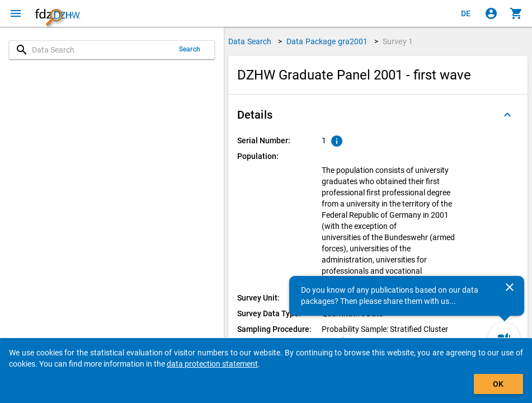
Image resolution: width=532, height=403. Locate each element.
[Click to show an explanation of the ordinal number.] (337, 141)
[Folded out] (507, 115)
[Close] (510, 287)
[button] (378, 115)
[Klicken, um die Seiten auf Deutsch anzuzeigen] (466, 13)
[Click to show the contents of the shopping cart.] (516, 13)
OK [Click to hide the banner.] (498, 384)
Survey (398, 41)
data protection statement (212, 364)
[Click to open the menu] (16, 13)
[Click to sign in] (491, 13)
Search (190, 49)
